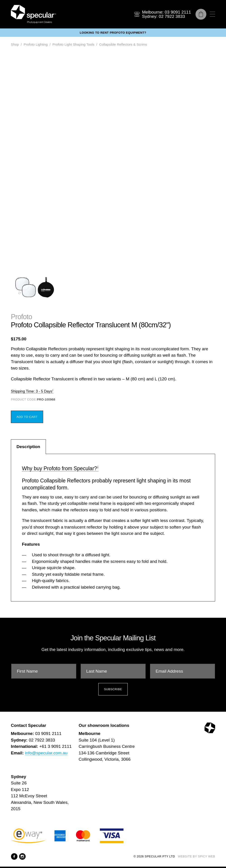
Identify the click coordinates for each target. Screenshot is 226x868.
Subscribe (113, 689)
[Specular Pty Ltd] (33, 14)
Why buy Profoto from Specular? (59, 468)
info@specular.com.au (46, 753)
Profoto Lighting (36, 44)
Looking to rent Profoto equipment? (113, 33)
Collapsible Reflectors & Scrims (123, 44)
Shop (15, 44)
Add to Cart (27, 417)
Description (28, 447)
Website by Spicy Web (197, 856)
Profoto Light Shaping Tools (73, 44)
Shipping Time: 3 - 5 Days (32, 391)
